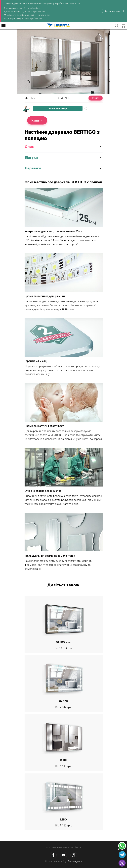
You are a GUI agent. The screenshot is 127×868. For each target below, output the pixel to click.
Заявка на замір (58, 108)
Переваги (33, 168)
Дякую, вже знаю (113, 11)
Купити (96, 98)
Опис (29, 147)
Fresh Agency (75, 861)
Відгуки (31, 158)
